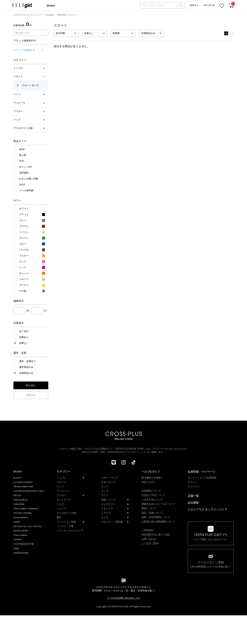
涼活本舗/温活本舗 (24, 544)
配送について (149, 508)
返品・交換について (152, 513)
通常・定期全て (27, 361)
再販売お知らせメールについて (158, 504)
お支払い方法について (154, 495)
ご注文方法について (152, 500)
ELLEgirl (50, 15)
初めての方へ (149, 482)
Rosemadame (21, 517)
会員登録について (151, 491)
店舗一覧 (193, 496)
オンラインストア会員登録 (202, 478)
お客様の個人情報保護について (158, 522)
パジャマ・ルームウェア (70, 531)
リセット (31, 395)
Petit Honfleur (21, 500)
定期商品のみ (26, 373)
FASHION (61, 15)
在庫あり (24, 337)
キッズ (105, 486)
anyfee (17, 522)
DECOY (17, 495)
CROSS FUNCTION (23, 487)
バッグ (29, 120)
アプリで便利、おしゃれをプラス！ (211, 537)
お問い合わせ (149, 539)
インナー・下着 (65, 526)
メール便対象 (26, 190)
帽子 (59, 517)
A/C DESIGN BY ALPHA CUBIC (29, 491)
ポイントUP (26, 167)
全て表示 (24, 331)
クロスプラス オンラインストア (28, 15)
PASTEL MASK (21, 531)
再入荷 (23, 155)
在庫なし (24, 343)
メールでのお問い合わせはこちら (124, 598)
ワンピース (29, 103)
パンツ (29, 94)
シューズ (62, 509)
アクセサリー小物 (29, 128)
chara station (20, 535)
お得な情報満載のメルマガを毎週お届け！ (211, 564)
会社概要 (193, 503)
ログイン (194, 5)
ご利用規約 (148, 530)
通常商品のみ (26, 367)
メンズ (105, 491)
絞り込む (31, 385)
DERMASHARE (21, 553)
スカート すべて (31, 85)
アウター (29, 111)
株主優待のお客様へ (152, 478)
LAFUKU (18, 539)
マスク (105, 495)
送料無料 (24, 173)
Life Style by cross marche (27, 526)
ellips (16, 548)
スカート (73, 15)
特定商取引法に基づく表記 (156, 535)
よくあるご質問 (150, 543)
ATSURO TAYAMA (22, 513)
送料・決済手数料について (156, 517)
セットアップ (64, 500)
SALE (22, 185)
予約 (21, 161)
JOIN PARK (19, 504)
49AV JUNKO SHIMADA (26, 509)
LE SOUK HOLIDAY (23, 482)
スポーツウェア (110, 478)
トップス (29, 68)
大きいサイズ (108, 482)
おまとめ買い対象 (29, 179)
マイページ (209, 5)
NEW (22, 149)
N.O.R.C (17, 478)
